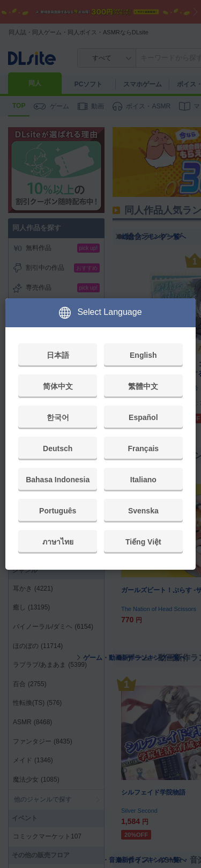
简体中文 (58, 386)
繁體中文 (143, 386)
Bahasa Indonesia (58, 480)
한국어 (58, 417)
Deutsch (58, 448)
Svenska (143, 511)
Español (143, 417)
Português (58, 511)
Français (144, 448)
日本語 (58, 355)
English (143, 355)
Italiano (143, 480)
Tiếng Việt (143, 542)
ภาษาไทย (58, 542)
